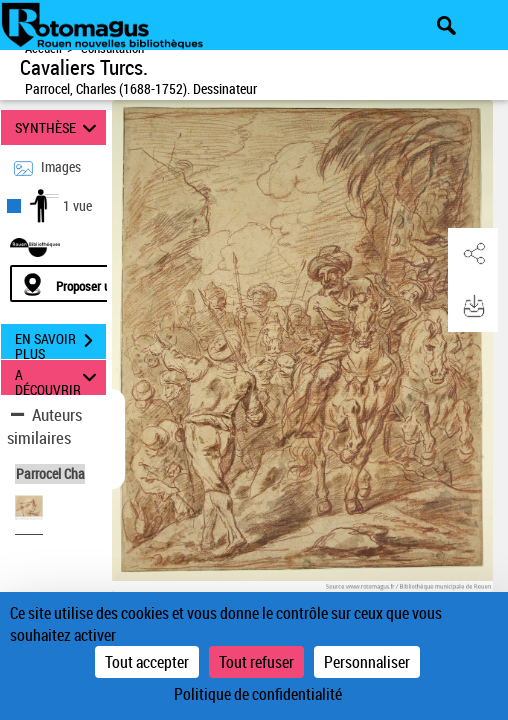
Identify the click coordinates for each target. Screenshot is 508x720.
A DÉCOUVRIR (59, 377)
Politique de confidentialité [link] (258, 694)
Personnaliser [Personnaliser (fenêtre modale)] (367, 662)
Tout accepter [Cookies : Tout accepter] (147, 662)
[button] (473, 254)
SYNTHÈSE (59, 127)
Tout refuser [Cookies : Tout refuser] (256, 662)
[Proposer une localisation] (105, 283)
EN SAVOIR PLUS (60, 343)
